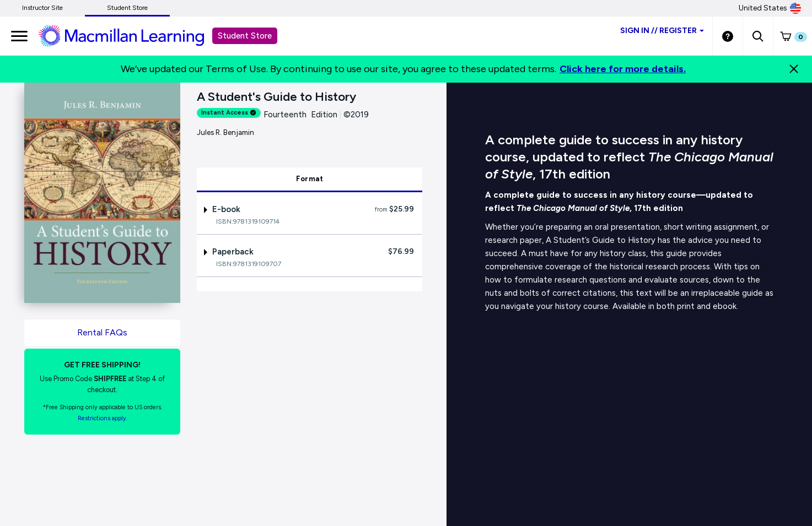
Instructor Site (42, 8)
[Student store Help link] (728, 36)
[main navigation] (19, 36)
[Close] (794, 69)
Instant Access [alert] (229, 113)
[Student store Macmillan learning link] (130, 35)
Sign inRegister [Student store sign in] (662, 31)
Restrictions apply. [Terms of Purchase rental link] (103, 418)
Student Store (127, 8)
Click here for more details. (623, 69)
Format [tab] (310, 179)
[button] (758, 36)
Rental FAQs (102, 332)
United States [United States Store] (770, 8)
